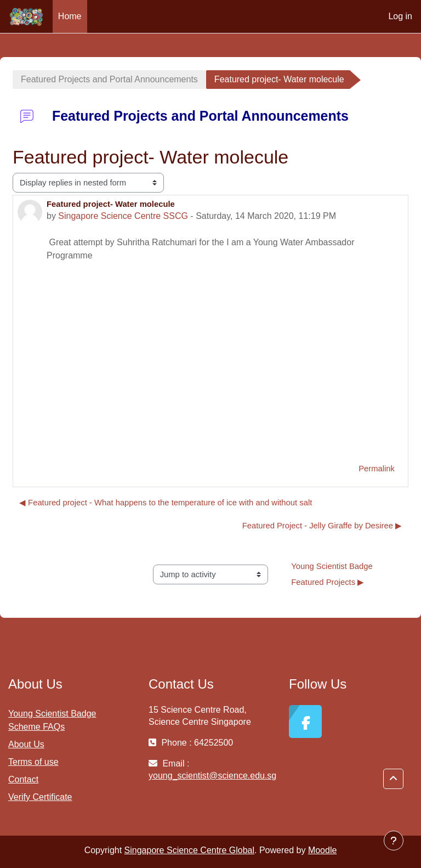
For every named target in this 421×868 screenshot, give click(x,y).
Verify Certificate (40, 797)
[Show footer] (394, 841)
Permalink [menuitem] (377, 469)
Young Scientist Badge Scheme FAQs (52, 720)
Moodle (322, 850)
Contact (23, 779)
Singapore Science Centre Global (189, 850)
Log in (400, 16)
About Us (26, 744)
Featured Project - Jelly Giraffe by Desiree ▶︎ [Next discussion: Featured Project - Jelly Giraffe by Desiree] (322, 526)
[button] (393, 779)
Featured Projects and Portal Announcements (109, 79)
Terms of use (33, 762)
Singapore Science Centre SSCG (123, 216)
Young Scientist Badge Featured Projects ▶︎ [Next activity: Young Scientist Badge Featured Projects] (333, 574)
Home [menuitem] (70, 16)
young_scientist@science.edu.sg (212, 776)
